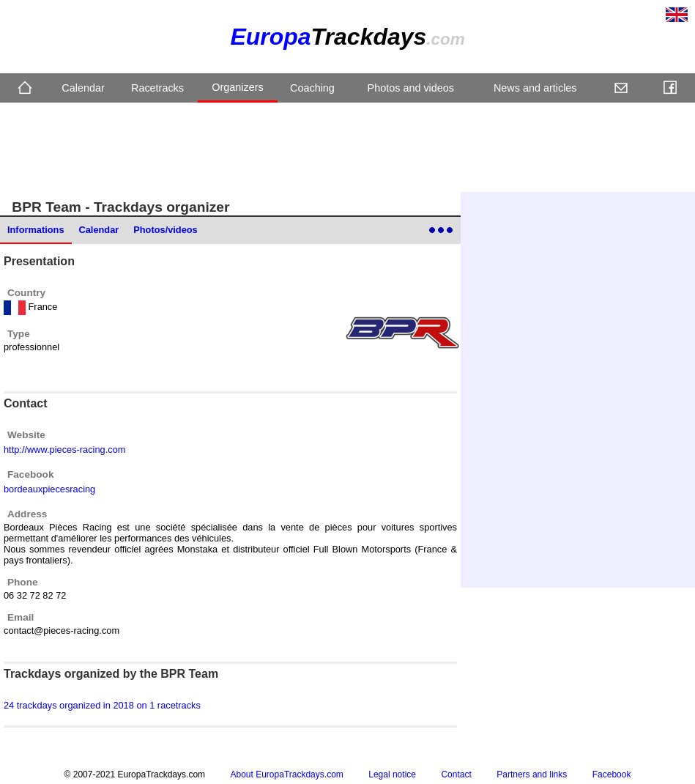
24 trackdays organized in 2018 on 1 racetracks (102, 705)
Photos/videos (165, 230)
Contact (456, 774)
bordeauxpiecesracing (49, 489)
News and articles (535, 88)
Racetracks (157, 88)
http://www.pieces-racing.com (64, 450)
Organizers (237, 87)
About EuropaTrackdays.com (287, 774)
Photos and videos (411, 88)
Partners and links (532, 774)
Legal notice (392, 774)
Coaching (312, 88)
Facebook (612, 774)
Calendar (83, 88)
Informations (36, 230)
